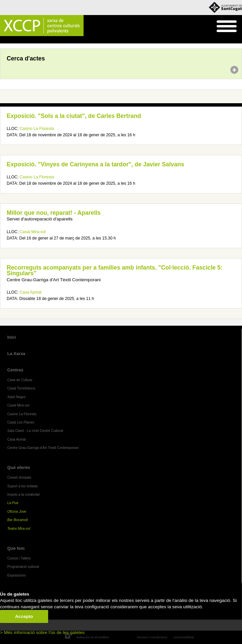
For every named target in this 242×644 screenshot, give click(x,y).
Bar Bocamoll (18, 520)
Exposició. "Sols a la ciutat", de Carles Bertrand (74, 116)
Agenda (18, 40)
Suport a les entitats (23, 486)
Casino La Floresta (37, 129)
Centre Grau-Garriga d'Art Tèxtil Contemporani (43, 448)
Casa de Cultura (20, 380)
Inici (4, 40)
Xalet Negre (17, 397)
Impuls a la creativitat (24, 495)
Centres (15, 370)
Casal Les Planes (21, 422)
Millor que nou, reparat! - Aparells (54, 213)
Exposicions (17, 575)
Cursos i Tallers (19, 558)
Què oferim (19, 467)
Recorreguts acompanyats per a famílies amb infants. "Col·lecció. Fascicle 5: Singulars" (115, 271)
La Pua (13, 503)
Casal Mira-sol (33, 232)
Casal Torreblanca (21, 388)
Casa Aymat (31, 292)
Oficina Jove (17, 512)
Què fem (16, 548)
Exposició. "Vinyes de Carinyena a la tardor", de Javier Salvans (95, 164)
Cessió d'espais (19, 477)
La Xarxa (16, 354)
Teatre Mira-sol (19, 529)
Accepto (24, 616)
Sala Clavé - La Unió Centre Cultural (35, 431)
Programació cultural (23, 567)
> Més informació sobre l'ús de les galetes (42, 632)
